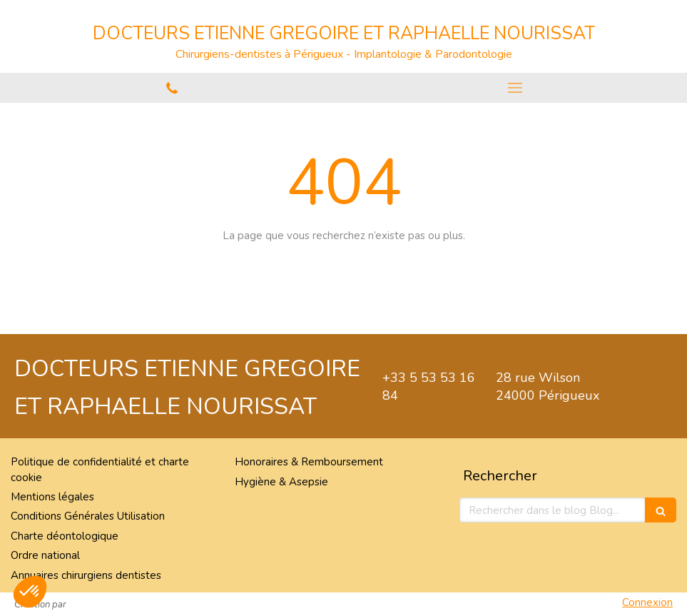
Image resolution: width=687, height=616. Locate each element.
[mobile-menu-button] (516, 88)
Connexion (647, 602)
